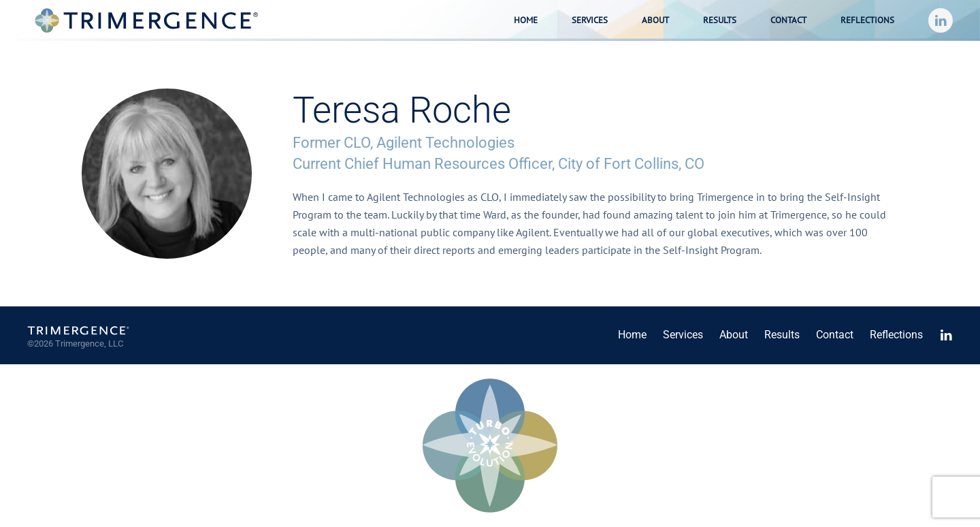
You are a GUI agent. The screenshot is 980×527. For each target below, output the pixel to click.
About (655, 20)
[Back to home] (146, 20)
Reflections (867, 20)
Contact (788, 20)
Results (782, 335)
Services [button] (590, 20)
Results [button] (720, 20)
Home (526, 20)
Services (683, 335)
